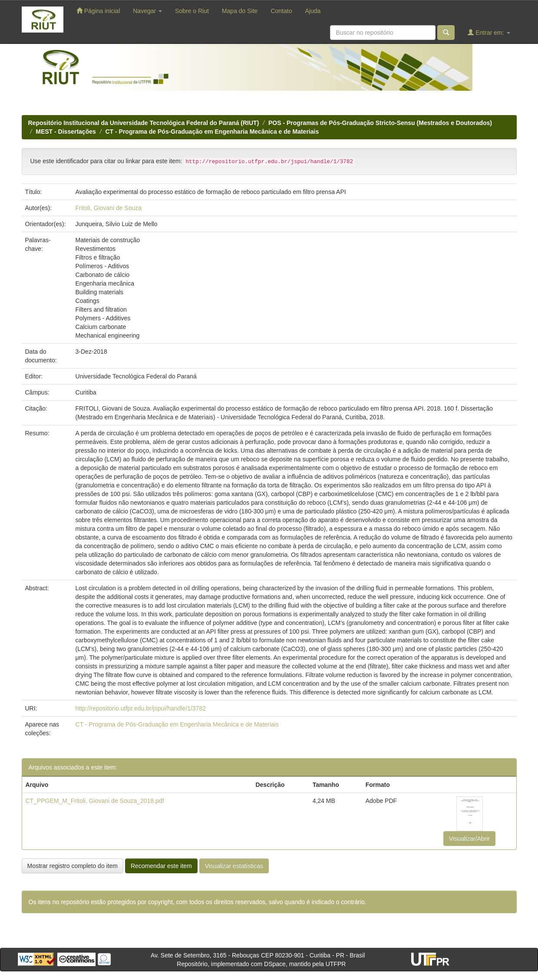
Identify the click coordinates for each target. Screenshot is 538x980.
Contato (281, 11)
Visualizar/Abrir (469, 839)
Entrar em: (489, 32)
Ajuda (313, 11)
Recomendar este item (161, 866)
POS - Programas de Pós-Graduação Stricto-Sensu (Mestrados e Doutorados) (380, 123)
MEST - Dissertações (66, 132)
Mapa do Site (240, 11)
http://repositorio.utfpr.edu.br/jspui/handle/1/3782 (141, 708)
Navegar (147, 11)
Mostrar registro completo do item (73, 866)
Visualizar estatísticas (234, 866)
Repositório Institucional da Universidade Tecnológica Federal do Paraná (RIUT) (144, 123)
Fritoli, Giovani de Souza (109, 208)
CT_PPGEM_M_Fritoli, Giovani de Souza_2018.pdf (95, 801)
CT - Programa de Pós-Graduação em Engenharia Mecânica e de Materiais (212, 132)
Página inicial (98, 11)
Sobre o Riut (192, 11)
